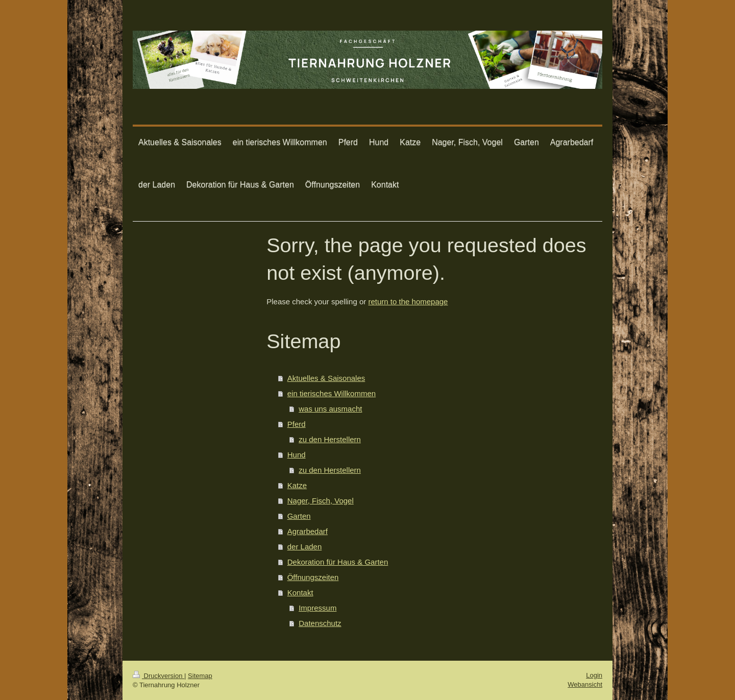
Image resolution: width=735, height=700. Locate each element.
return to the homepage (408, 301)
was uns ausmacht (330, 409)
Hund (297, 455)
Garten (299, 516)
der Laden (305, 547)
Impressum (317, 608)
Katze (297, 485)
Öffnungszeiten (313, 577)
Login (594, 675)
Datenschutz (320, 623)
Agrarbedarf (308, 531)
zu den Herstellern (330, 439)
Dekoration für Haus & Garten (338, 562)
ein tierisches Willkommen (332, 393)
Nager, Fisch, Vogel (321, 501)
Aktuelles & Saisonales (326, 378)
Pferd (297, 424)
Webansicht (585, 684)
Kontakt (300, 593)
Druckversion (158, 676)
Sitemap (200, 676)
